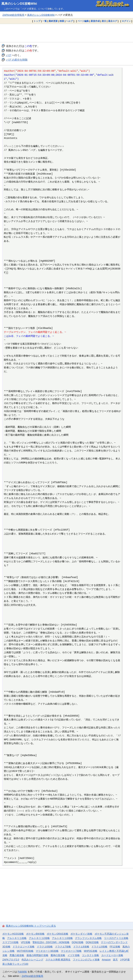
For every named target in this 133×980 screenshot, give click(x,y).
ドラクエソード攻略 (24, 947)
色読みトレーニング (32, 960)
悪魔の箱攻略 (17, 955)
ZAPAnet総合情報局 (13, 15)
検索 (62, 21)
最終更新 (53, 21)
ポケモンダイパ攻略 (81, 934)
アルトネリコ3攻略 (62, 938)
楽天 (115, 960)
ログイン (126, 21)
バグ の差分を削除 (17, 60)
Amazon (106, 960)
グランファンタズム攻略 (88, 938)
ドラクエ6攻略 (45, 947)
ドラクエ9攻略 (99, 947)
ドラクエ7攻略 (63, 947)
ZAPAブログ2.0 (11, 960)
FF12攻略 (115, 947)
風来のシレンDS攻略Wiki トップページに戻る (31, 926)
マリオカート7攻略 (71, 951)
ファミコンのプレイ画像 (86, 960)
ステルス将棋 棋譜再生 (58, 960)
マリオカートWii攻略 (47, 951)
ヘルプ (69, 21)
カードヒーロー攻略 (112, 955)
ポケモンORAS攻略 (57, 934)
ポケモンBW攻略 (35, 934)
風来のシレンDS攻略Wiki (19, 4)
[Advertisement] (66, 33)
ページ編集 (83, 21)
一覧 (45, 21)
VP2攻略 (26, 942)
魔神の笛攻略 (58, 955)
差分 (104, 21)
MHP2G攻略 (90, 951)
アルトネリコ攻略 (17, 938)
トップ (37, 21)
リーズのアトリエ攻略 (116, 938)
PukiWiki (22, 972)
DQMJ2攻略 (92, 942)
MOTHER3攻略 (25, 951)
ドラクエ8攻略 (81, 947)
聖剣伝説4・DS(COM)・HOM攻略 (51, 942)
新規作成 (95, 21)
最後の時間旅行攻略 (37, 955)
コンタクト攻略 (90, 955)
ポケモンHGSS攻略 (13, 934)
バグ (9, 55)
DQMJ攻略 (77, 942)
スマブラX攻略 (10, 942)
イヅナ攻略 (74, 955)
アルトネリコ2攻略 (39, 938)
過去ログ (113, 21)
